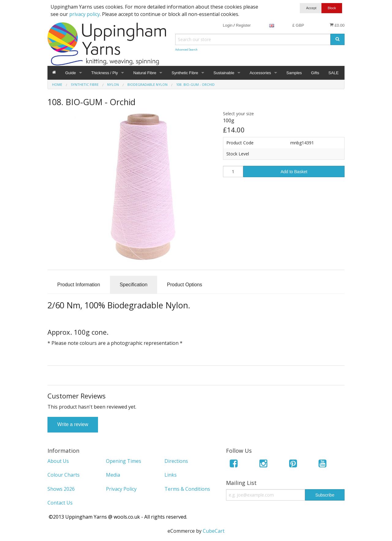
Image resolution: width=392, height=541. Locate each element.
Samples (294, 73)
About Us (58, 461)
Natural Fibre (145, 73)
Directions (176, 461)
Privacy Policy (121, 489)
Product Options (185, 285)
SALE (333, 73)
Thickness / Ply (105, 73)
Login (228, 25)
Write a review (73, 424)
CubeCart (214, 531)
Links (171, 475)
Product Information (79, 285)
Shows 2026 (61, 489)
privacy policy (85, 14)
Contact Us (60, 503)
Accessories (260, 73)
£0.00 (337, 25)
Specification (134, 285)
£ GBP (298, 25)
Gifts (315, 73)
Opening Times (124, 461)
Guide (71, 73)
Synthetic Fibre (185, 73)
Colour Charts (64, 475)
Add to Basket (294, 172)
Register (243, 25)
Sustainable (224, 73)
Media (113, 475)
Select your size (238, 114)
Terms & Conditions (187, 489)
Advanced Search (186, 50)
